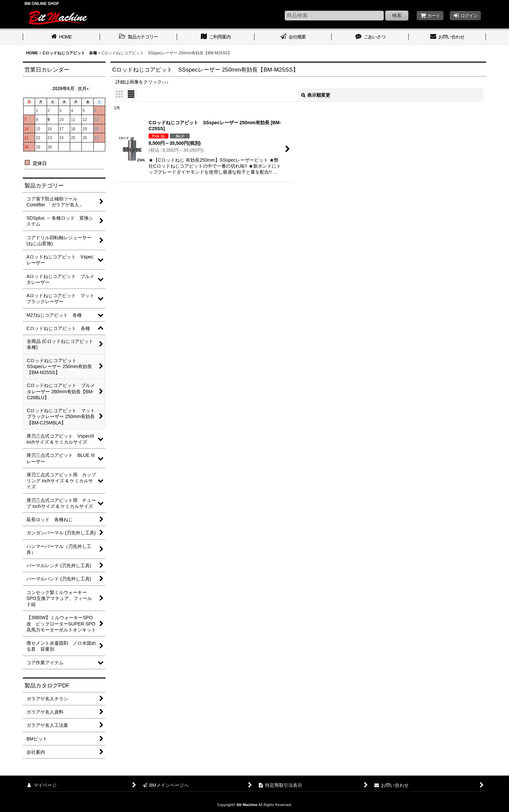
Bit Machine (247, 805)
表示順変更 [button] (316, 95)
